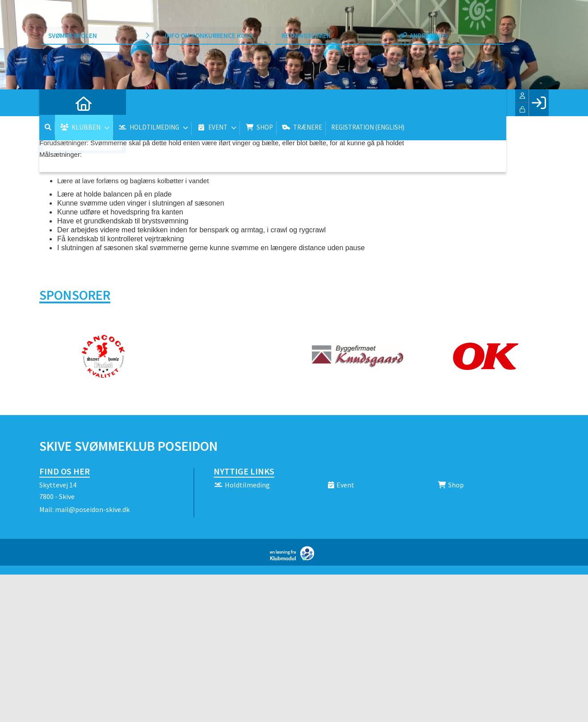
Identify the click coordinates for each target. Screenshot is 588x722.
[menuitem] (53, 103)
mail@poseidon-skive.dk (92, 509)
